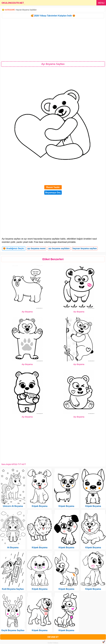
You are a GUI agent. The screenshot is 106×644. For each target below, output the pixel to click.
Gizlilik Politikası (53, 643)
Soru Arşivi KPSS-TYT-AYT (14, 464)
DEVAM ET (53, 637)
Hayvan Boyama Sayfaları (26, 10)
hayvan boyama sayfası (85, 248)
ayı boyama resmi (36, 248)
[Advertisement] (53, 40)
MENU (101, 3)
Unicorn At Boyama (13, 506)
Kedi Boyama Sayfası (13, 589)
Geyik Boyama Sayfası (13, 630)
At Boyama (13, 547)
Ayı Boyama (27, 312)
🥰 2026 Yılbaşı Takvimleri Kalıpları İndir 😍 (53, 16)
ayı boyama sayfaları (59, 248)
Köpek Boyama (40, 506)
